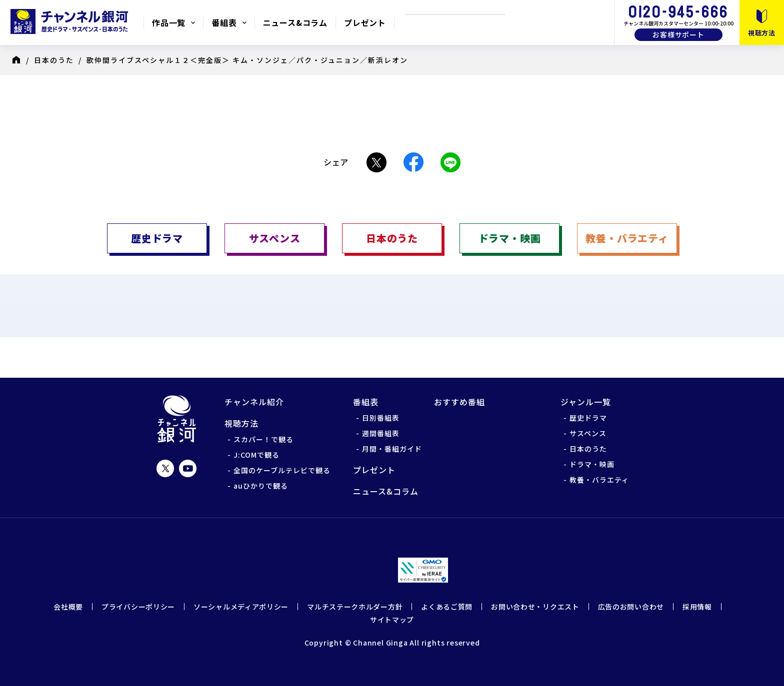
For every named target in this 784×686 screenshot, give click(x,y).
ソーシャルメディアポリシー (241, 607)
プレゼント (365, 22)
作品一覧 (169, 22)
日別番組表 (381, 418)
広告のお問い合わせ (631, 607)
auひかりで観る (261, 486)
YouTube (188, 468)
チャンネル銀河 (177, 419)
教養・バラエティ (599, 480)
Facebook (413, 162)
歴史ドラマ (588, 418)
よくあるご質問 (447, 607)
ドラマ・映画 (592, 464)
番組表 (224, 22)
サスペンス (588, 433)
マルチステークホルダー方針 (355, 607)
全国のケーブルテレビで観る (282, 470)
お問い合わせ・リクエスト (535, 607)
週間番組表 (381, 433)
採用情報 (697, 607)
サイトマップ (392, 620)
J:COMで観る (256, 455)
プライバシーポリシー (138, 607)
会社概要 (68, 607)
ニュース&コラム (295, 22)
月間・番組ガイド (392, 449)
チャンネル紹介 (254, 402)
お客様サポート (678, 34)
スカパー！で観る (263, 439)
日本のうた (54, 60)
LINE (450, 162)
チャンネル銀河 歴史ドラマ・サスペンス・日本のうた (71, 21)
